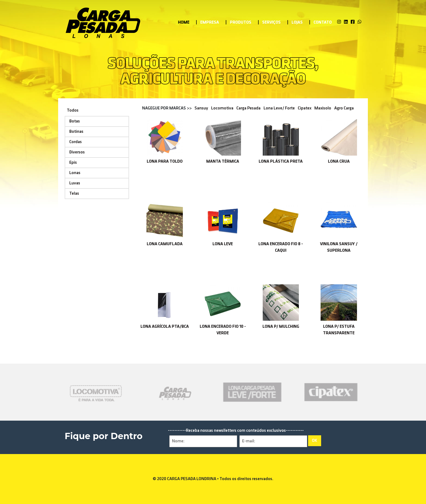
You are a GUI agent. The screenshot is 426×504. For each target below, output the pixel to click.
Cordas (76, 142)
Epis (73, 163)
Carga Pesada (248, 108)
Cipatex (305, 108)
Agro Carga (344, 108)
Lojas (297, 25)
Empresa (210, 25)
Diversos (77, 152)
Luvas (75, 183)
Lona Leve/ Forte (279, 108)
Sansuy (201, 108)
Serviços (271, 25)
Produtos (241, 25)
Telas (74, 194)
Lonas (75, 173)
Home (184, 25)
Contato (323, 25)
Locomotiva (222, 108)
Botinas (76, 132)
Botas (75, 121)
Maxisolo (323, 108)
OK (315, 441)
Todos (73, 111)
